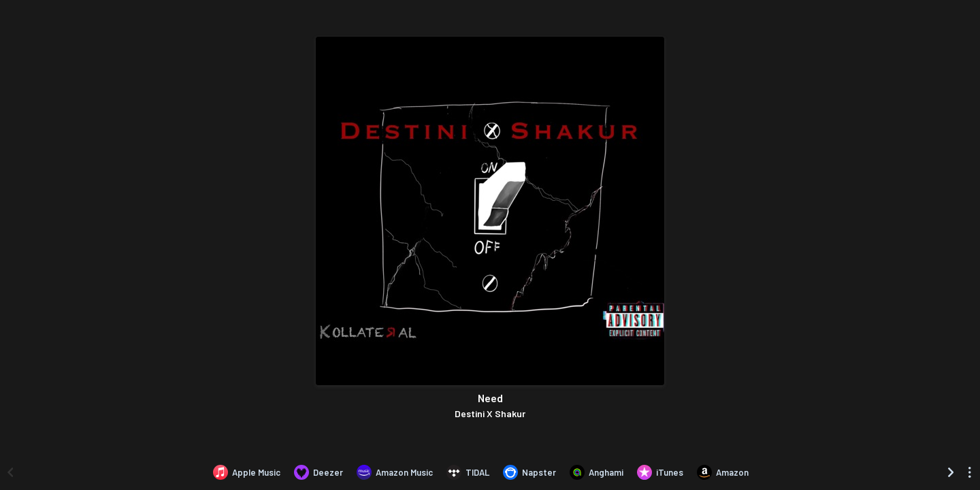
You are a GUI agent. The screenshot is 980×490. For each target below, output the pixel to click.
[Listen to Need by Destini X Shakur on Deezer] (318, 472)
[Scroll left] (10, 472)
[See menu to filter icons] (970, 472)
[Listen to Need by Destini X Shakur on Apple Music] (247, 472)
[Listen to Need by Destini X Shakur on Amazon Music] (395, 472)
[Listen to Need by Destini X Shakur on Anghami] (597, 472)
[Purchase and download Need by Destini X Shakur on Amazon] (723, 472)
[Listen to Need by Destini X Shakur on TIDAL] (468, 472)
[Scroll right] (951, 472)
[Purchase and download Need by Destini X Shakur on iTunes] (660, 472)
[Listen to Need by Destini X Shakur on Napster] (529, 472)
